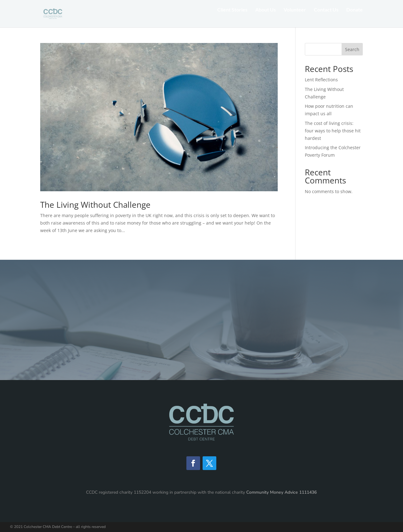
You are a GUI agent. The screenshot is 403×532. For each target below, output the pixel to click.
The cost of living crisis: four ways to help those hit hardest (333, 131)
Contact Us (326, 18)
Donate (355, 18)
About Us (266, 18)
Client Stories (232, 18)
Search (352, 49)
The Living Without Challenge (95, 205)
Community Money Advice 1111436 (281, 492)
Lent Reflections (321, 80)
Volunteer (295, 18)
